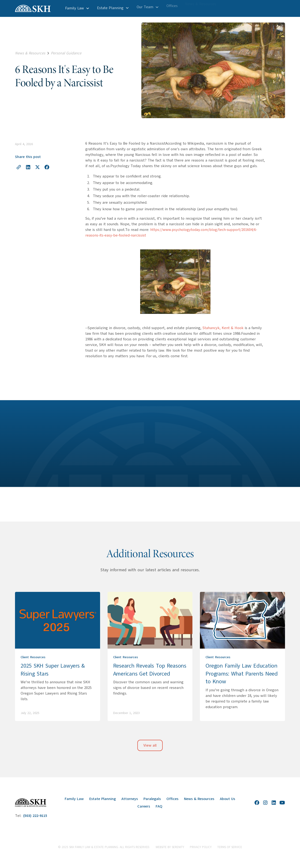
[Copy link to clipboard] (19, 167)
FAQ (159, 806)
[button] (77, 7)
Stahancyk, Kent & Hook (223, 328)
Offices (172, 799)
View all (150, 745)
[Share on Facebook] (47, 167)
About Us (227, 799)
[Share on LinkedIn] (28, 167)
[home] (33, 8)
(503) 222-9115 (35, 816)
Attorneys (130, 799)
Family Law (74, 799)
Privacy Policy (201, 847)
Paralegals (152, 799)
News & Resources (199, 799)
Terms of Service (230, 847)
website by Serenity (170, 847)
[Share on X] (37, 167)
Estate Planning (103, 799)
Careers (144, 806)
